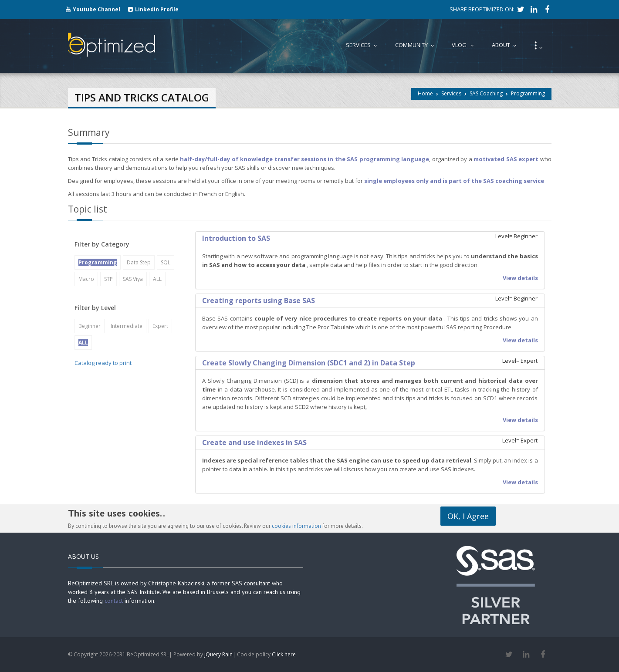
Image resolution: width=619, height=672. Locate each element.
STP (108, 279)
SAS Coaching (486, 93)
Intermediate (127, 326)
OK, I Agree (468, 516)
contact (114, 601)
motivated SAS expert (506, 159)
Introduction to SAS (236, 238)
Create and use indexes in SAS (254, 442)
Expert (160, 326)
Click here (284, 654)
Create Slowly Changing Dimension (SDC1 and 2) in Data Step (309, 363)
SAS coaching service (514, 181)
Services (451, 93)
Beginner (90, 326)
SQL (166, 262)
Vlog (465, 45)
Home (425, 93)
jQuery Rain (218, 654)
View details (520, 278)
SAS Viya (133, 279)
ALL (157, 279)
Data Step (139, 262)
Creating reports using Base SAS (259, 301)
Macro (86, 279)
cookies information (296, 526)
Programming (528, 93)
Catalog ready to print (103, 363)
